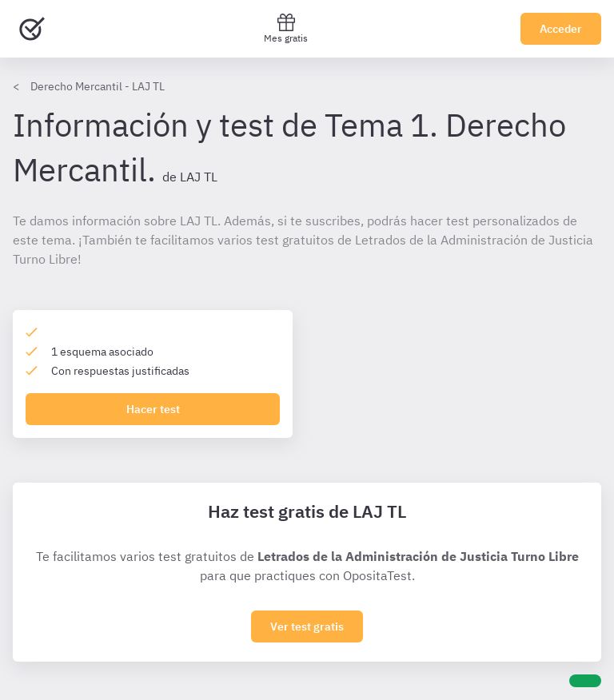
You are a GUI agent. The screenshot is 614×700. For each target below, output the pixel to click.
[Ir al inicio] (32, 29)
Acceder (561, 29)
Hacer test (153, 409)
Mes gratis (286, 28)
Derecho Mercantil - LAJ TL (98, 86)
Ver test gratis (307, 626)
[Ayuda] (585, 681)
